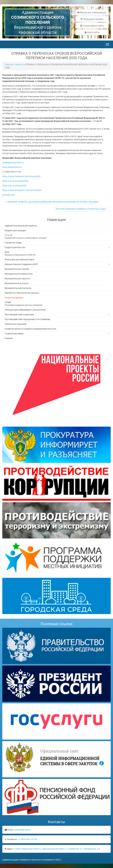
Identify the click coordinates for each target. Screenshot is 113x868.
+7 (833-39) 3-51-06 (27, 839)
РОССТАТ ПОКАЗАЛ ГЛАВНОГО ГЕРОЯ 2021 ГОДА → (82, 209)
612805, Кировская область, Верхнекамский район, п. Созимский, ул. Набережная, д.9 (57, 849)
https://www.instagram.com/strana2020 (22, 190)
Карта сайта (92, 32)
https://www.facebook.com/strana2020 (21, 176)
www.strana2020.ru (12, 167)
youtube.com (9, 195)
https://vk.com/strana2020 (15, 181)
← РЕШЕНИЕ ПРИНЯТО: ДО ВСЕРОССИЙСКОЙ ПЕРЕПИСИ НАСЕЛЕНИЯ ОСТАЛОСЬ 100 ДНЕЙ (51, 202)
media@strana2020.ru (13, 163)
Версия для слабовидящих (92, 12)
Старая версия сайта (92, 26)
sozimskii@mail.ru (22, 830)
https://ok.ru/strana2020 (14, 186)
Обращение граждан (92, 19)
